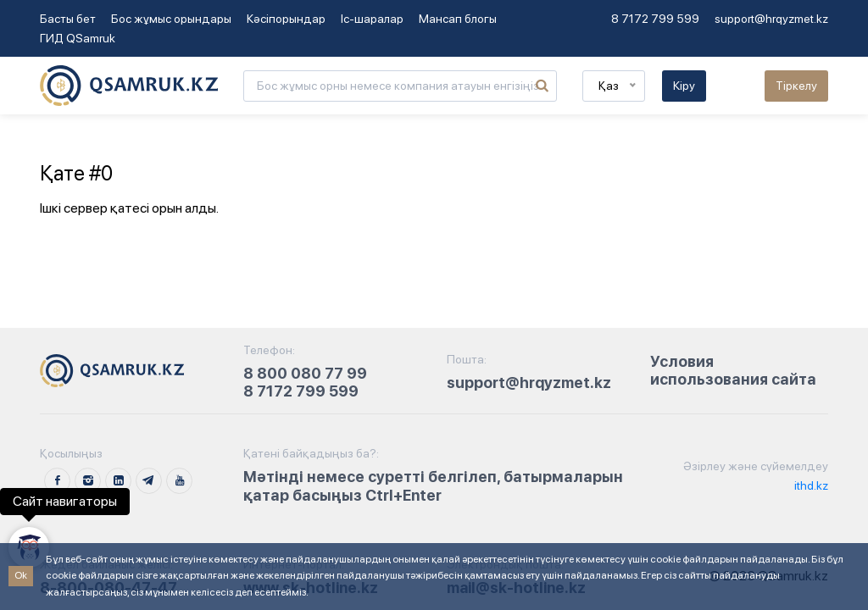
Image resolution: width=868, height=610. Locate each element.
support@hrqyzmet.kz (771, 19)
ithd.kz (810, 485)
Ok (21, 575)
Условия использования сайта (733, 371)
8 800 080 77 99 (305, 373)
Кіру (684, 86)
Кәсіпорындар (286, 19)
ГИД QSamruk (78, 38)
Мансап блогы (458, 19)
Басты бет (68, 19)
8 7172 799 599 (655, 19)
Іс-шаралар (372, 19)
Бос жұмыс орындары (171, 19)
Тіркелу (796, 86)
